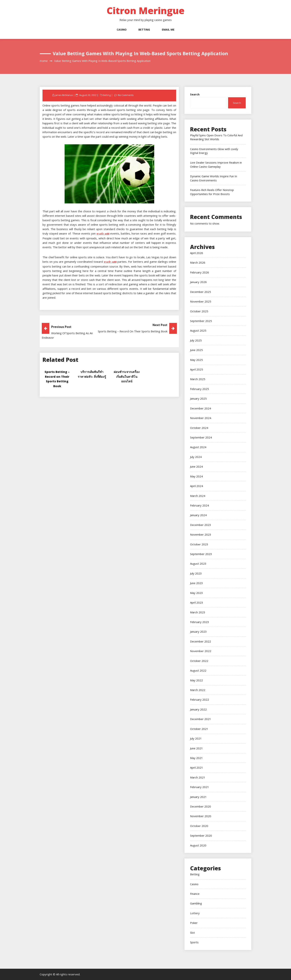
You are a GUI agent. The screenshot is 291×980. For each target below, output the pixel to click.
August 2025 (198, 330)
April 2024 (197, 486)
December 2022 (201, 641)
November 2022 (201, 651)
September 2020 (201, 836)
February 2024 (200, 505)
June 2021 (196, 748)
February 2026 (200, 272)
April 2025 (197, 369)
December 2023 (201, 525)
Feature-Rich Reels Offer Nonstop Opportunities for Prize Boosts (212, 192)
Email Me (168, 30)
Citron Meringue (145, 11)
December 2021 (201, 719)
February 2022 (200, 700)
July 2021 (196, 738)
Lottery (195, 913)
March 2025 (198, 379)
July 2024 (196, 457)
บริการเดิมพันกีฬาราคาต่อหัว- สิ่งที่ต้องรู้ (92, 376)
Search (195, 94)
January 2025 (198, 398)
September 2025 (201, 321)
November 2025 (201, 301)
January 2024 (198, 515)
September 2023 (201, 554)
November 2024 (201, 418)
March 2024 (198, 496)
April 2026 (197, 253)
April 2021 (197, 768)
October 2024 (199, 428)
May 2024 (196, 476)
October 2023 (199, 544)
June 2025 (196, 350)
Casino (122, 30)
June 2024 (196, 466)
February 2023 (200, 622)
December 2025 (201, 292)
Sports (194, 942)
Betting (144, 30)
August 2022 (198, 670)
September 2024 (201, 437)
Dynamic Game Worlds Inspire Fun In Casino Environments (214, 178)
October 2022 (199, 661)
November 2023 (201, 534)
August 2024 (198, 447)
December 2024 (201, 408)
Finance (195, 894)
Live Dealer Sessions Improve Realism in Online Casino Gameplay (216, 164)
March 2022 (198, 690)
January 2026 (198, 282)
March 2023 (198, 612)
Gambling (196, 903)
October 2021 (199, 729)
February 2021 (200, 787)
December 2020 (201, 806)
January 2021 (198, 797)
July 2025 (196, 340)
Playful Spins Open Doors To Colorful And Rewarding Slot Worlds (216, 137)
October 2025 (199, 311)
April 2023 (197, 602)
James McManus (64, 95)
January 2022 (198, 709)
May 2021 (196, 758)
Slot (192, 933)
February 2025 (200, 389)
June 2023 (196, 583)
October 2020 (199, 826)
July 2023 (196, 573)
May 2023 (196, 593)
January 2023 (198, 632)
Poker (194, 923)
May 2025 (196, 360)
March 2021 (198, 777)
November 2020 (201, 816)
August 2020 (198, 845)
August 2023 (198, 564)
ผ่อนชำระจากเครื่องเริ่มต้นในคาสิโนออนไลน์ (127, 376)
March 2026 (198, 263)
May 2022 (196, 680)
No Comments (126, 95)
